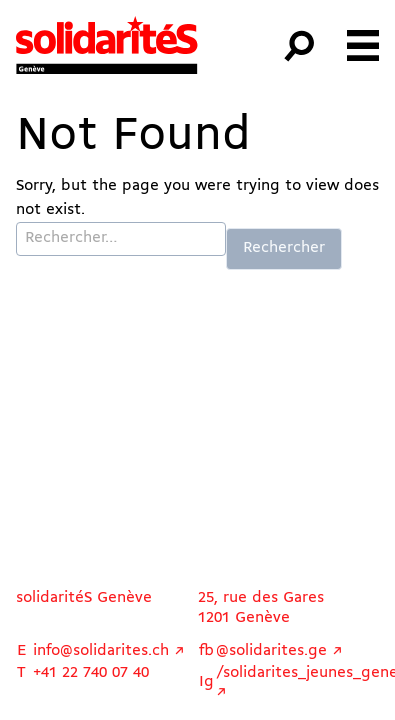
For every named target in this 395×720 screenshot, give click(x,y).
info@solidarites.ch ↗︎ (109, 651)
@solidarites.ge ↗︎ (279, 651)
